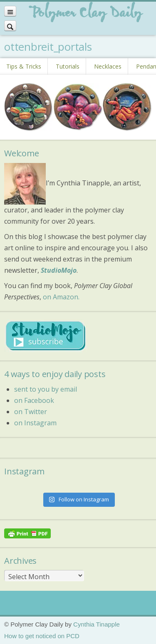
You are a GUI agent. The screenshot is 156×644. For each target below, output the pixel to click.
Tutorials (68, 66)
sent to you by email (46, 389)
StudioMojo (59, 270)
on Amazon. (61, 297)
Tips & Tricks (24, 66)
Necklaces (108, 66)
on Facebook (34, 400)
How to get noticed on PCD (42, 636)
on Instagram (35, 423)
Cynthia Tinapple (97, 624)
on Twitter (31, 412)
